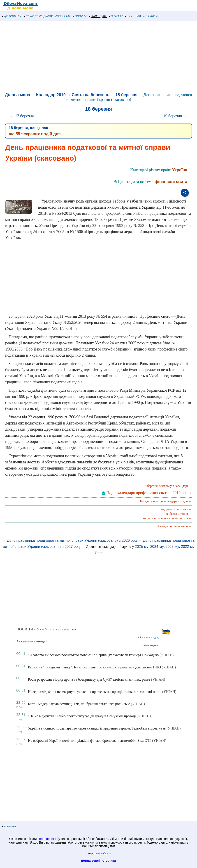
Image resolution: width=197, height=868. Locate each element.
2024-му (157, 547)
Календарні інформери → (175, 526)
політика (9, 826)
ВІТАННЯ (116, 16)
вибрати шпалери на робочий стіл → (167, 518)
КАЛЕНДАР (98, 16)
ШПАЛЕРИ (152, 16)
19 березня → (175, 116)
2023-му (172, 547)
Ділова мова (17, 95)
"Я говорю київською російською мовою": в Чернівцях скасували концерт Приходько (93, 655)
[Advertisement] (98, 57)
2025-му (142, 547)
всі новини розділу (148, 637)
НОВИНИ (80, 16)
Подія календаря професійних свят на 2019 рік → (147, 493)
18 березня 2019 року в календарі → (168, 486)
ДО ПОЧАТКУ (12, 16)
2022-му (188, 547)
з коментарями (151, 645)
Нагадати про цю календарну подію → (166, 501)
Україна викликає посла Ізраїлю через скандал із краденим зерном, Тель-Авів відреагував (97, 728)
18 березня (126, 95)
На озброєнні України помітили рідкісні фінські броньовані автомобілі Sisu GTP (90, 740)
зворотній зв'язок (99, 853)
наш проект (48, 839)
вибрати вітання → (179, 514)
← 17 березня (22, 116)
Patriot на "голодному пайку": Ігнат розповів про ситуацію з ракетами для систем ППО (94, 667)
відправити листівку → (176, 509)
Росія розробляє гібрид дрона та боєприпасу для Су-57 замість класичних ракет (89, 679)
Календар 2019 (51, 95)
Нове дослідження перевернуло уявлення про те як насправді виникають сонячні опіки (95, 692)
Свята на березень (91, 95)
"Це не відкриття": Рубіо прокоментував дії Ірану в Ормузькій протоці (82, 716)
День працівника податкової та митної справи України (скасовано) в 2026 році (72, 540)
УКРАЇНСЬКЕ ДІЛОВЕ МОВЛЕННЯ (47, 16)
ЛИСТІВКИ (133, 16)
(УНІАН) (167, 655)
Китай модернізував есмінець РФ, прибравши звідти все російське (79, 704)
